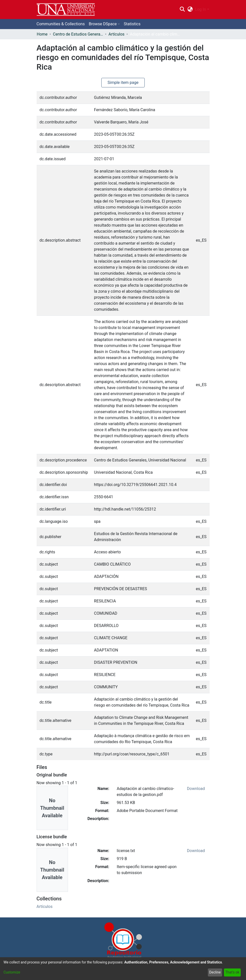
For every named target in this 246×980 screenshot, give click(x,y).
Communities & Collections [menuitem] (61, 24)
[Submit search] (182, 10)
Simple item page (123, 83)
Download (196, 789)
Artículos (116, 34)
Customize (12, 972)
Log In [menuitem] (201, 9)
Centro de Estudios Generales (78, 34)
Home (42, 34)
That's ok (232, 972)
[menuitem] (190, 10)
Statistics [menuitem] (132, 24)
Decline (215, 972)
